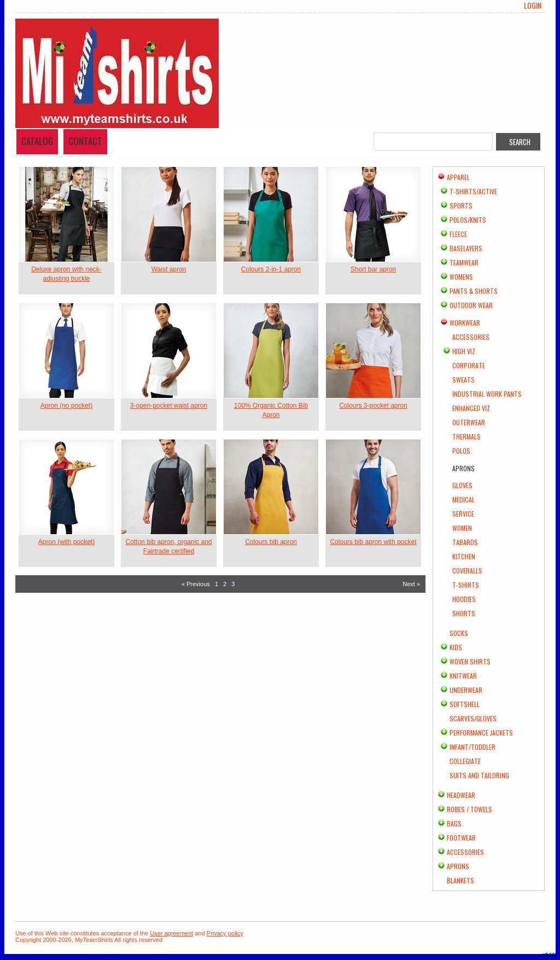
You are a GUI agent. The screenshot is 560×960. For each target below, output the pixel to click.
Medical (463, 499)
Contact (85, 141)
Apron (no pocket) (66, 406)
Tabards (465, 542)
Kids (456, 647)
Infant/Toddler (472, 747)
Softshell (465, 704)
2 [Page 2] (225, 584)
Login (533, 5)
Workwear (465, 323)
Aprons (458, 866)
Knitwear (463, 676)
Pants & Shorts (474, 291)
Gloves (462, 485)
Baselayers (466, 248)
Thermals (466, 436)
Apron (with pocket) (66, 542)
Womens (461, 277)
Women (462, 528)
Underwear (466, 690)
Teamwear (464, 262)
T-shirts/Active (473, 191)
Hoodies (464, 599)
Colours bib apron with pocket (373, 542)
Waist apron (169, 269)
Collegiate (465, 761)
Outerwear (469, 422)
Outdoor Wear (471, 305)
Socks (459, 633)
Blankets (460, 880)
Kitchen (464, 556)
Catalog (37, 141)
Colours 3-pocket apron (373, 406)
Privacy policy (225, 933)
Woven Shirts (470, 661)
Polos (461, 451)
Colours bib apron (271, 542)
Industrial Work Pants (487, 394)
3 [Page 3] (233, 584)
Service (463, 514)
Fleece (458, 234)
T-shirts (466, 585)
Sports (461, 206)
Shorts (464, 613)
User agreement (171, 933)
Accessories (471, 337)
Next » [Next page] (411, 584)
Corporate (469, 365)
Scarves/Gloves (473, 718)
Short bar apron (373, 269)
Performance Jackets (481, 733)
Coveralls (467, 571)
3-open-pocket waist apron (169, 406)
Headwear (461, 795)
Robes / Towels (469, 809)
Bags (454, 823)
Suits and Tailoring (479, 775)
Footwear (461, 838)
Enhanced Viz (471, 408)
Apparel (458, 177)
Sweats (463, 380)
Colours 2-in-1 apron (271, 269)
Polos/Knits (468, 220)
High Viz (464, 351)
